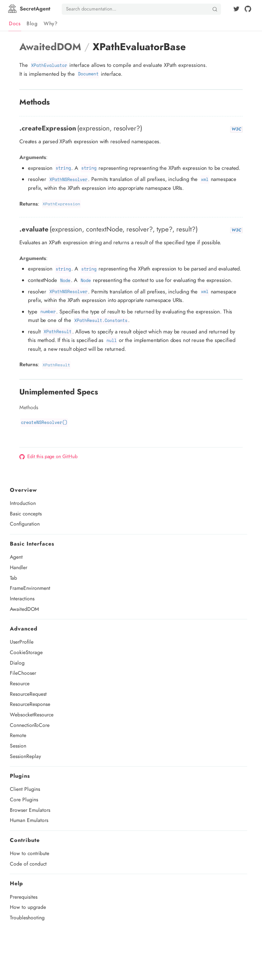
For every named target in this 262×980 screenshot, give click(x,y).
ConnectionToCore (30, 725)
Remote (18, 735)
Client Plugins (25, 789)
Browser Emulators (30, 810)
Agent (16, 557)
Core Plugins (24, 800)
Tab (13, 578)
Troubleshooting (27, 918)
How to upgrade (28, 907)
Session (18, 746)
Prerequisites (24, 897)
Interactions (22, 599)
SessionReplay (25, 756)
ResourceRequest (28, 694)
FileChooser (23, 673)
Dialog (17, 663)
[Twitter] (236, 9)
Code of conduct (28, 864)
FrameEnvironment (30, 588)
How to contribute (30, 853)
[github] (248, 9)
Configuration (25, 524)
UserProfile (22, 642)
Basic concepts (26, 514)
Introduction (23, 503)
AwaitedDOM (24, 609)
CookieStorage (26, 652)
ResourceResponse (30, 704)
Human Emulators (29, 820)
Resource (20, 683)
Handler (19, 567)
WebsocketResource (32, 715)
